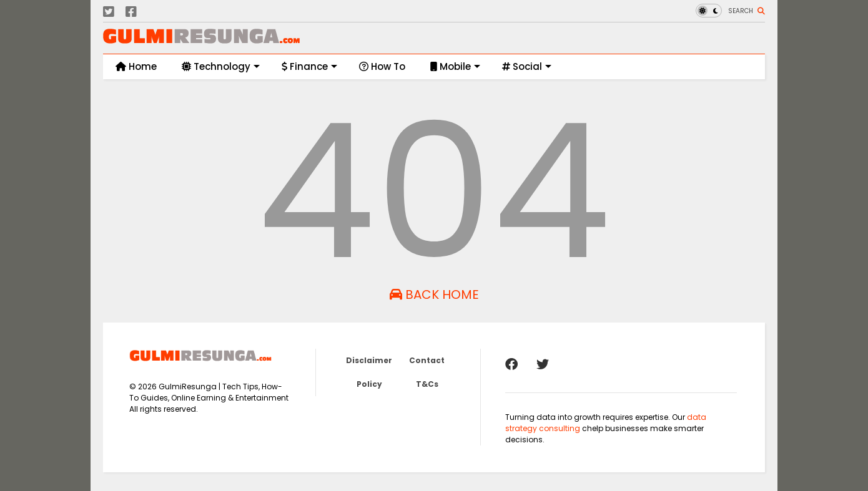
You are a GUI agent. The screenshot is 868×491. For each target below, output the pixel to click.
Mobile (455, 66)
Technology (221, 66)
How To (382, 66)
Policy (369, 384)
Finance (309, 66)
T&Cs (427, 384)
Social (527, 66)
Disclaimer (369, 360)
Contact (427, 360)
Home (136, 66)
